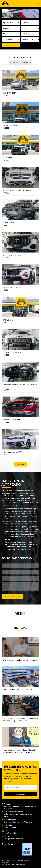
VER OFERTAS (11, 45)
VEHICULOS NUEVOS (21, 57)
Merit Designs (20, 865)
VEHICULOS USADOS (20, 62)
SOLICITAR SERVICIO (12, 597)
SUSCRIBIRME (20, 794)
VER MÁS (21, 464)
